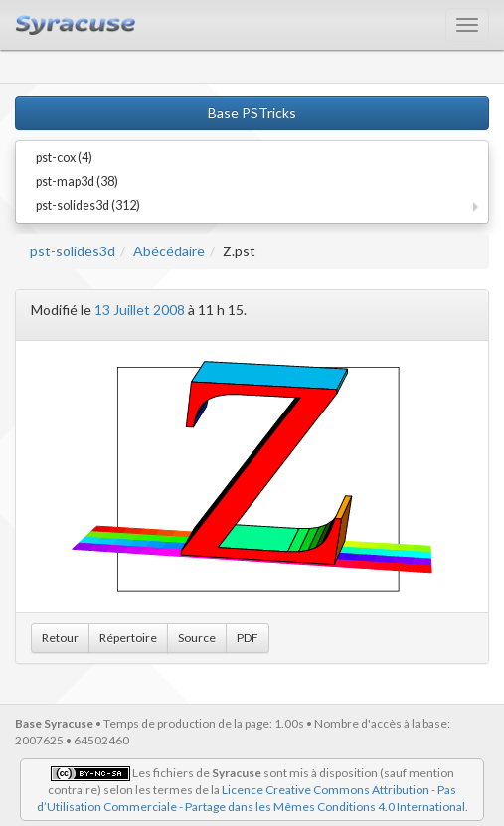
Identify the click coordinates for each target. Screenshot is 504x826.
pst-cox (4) (64, 158)
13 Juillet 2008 (140, 310)
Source (197, 638)
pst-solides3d (73, 251)
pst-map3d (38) (77, 181)
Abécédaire (169, 251)
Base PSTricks (252, 113)
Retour (60, 638)
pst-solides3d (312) (88, 205)
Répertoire (128, 638)
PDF (248, 638)
